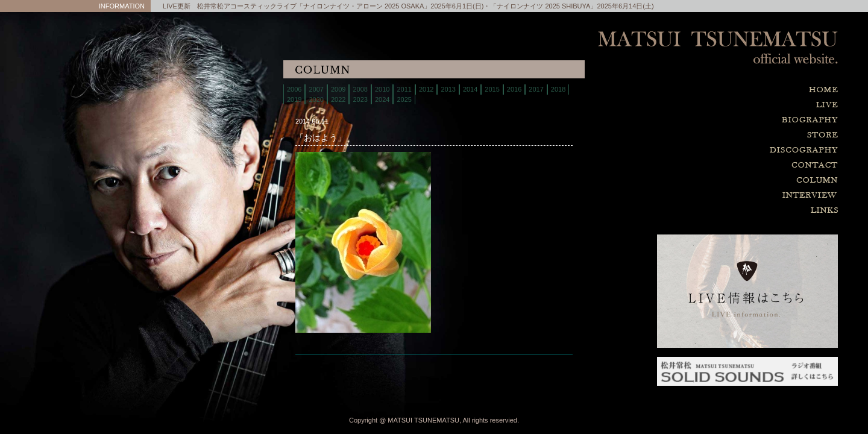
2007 (316, 89)
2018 (558, 89)
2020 (316, 99)
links (747, 211)
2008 (360, 89)
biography (747, 120)
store (747, 135)
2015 (492, 89)
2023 (360, 99)
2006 (294, 89)
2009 (338, 89)
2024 (382, 99)
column (747, 181)
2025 (404, 99)
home (747, 90)
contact (747, 165)
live (747, 105)
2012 (426, 89)
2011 (404, 89)
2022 (338, 99)
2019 (294, 99)
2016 (514, 89)
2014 (470, 89)
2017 (536, 89)
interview (747, 196)
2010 (382, 89)
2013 (448, 89)
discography (747, 150)
